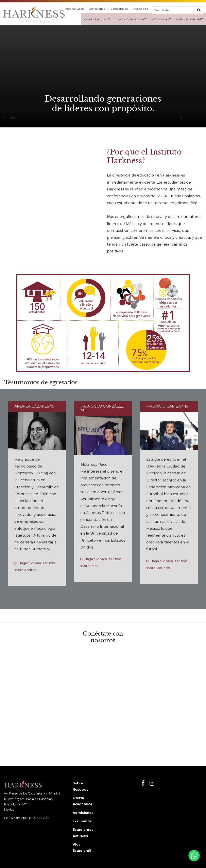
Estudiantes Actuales (76, 8)
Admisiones (83, 813)
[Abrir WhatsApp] (193, 856)
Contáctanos (122, 8)
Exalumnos (82, 821)
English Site (141, 8)
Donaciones (101, 8)
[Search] (199, 9)
